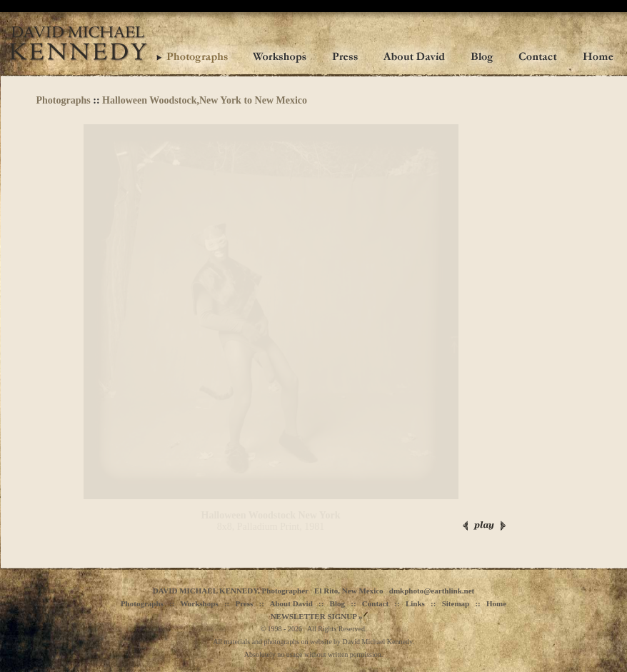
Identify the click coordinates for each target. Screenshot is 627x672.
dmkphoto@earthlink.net (432, 591)
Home (496, 603)
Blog (337, 603)
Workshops (199, 603)
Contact (375, 603)
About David (291, 603)
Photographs (64, 100)
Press (244, 603)
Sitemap (456, 603)
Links (415, 603)
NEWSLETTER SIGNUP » (317, 616)
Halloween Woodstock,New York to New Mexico (205, 100)
